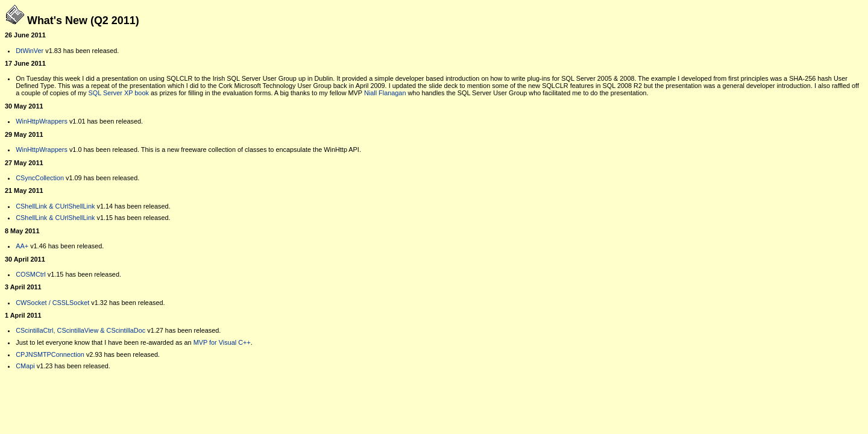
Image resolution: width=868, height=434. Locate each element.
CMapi (25, 366)
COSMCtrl (31, 274)
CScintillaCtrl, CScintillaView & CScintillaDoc (80, 330)
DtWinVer (30, 51)
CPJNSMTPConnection (50, 354)
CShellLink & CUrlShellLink (55, 206)
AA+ (22, 246)
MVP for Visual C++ (222, 342)
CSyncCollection (40, 178)
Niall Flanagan (386, 93)
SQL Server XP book (119, 93)
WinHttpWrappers (42, 121)
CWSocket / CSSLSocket (52, 303)
